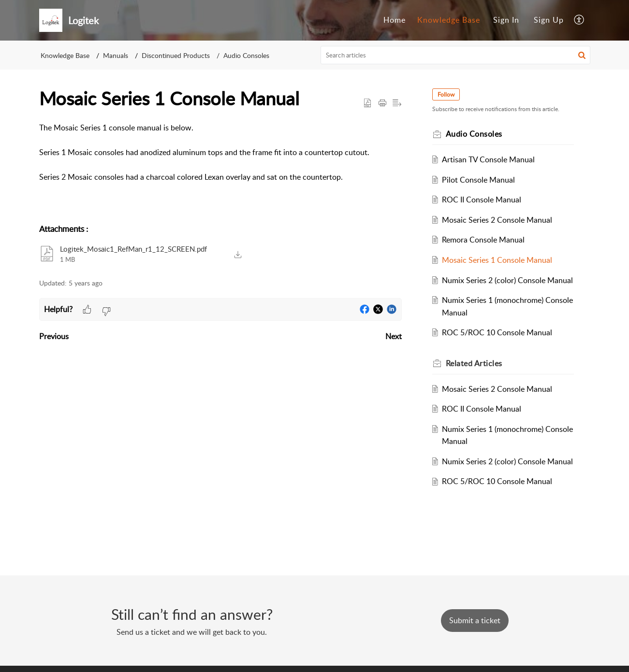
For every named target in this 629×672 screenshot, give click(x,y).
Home (395, 20)
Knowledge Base (449, 20)
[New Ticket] (475, 620)
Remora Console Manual (484, 240)
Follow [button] (446, 94)
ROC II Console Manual (482, 200)
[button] (579, 20)
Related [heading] (475, 363)
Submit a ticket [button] (475, 620)
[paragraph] (220, 153)
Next (394, 336)
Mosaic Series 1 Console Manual (497, 260)
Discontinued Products (176, 55)
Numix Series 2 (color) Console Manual (508, 280)
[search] (455, 55)
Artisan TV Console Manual (489, 159)
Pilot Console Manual (479, 180)
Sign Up (549, 20)
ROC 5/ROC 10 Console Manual (497, 332)
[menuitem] (395, 20)
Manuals (116, 55)
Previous (54, 336)
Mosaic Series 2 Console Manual (497, 220)
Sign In (506, 20)
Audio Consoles (246, 55)
